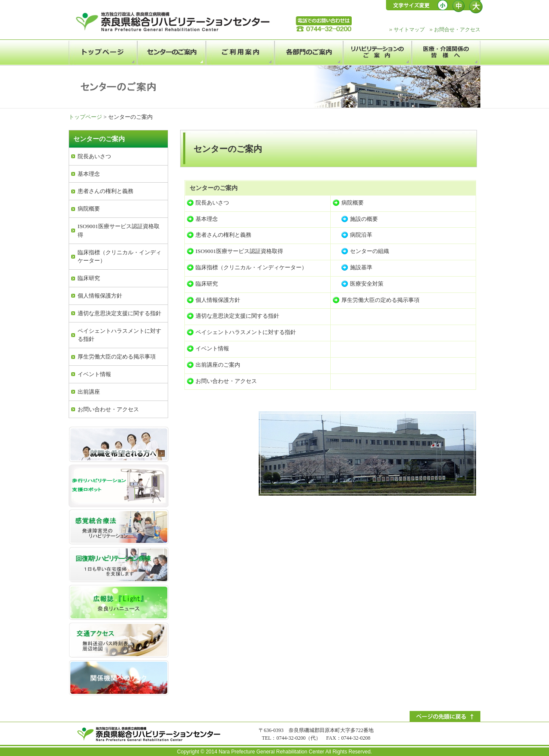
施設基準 (361, 267)
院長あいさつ (212, 203)
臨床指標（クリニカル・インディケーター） (251, 267)
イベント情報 (212, 348)
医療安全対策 (367, 284)
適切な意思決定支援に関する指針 (237, 316)
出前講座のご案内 (218, 365)
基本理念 (207, 219)
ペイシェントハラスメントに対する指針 (246, 332)
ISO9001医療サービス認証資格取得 (239, 251)
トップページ (85, 117)
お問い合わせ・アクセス (226, 381)
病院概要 (353, 203)
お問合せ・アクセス (457, 30)
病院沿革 (361, 235)
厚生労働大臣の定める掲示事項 (380, 300)
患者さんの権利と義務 (223, 235)
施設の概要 (364, 219)
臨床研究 (207, 284)
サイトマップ (409, 30)
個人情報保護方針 (218, 300)
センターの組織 (370, 251)
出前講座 (89, 392)
